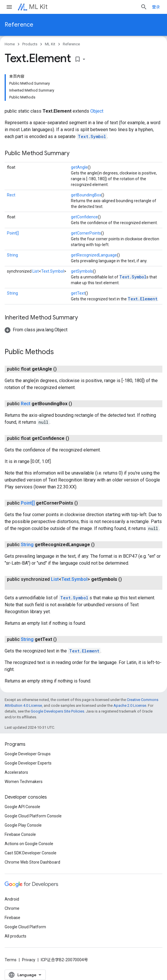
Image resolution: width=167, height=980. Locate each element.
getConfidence (84, 217)
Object (97, 111)
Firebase (12, 918)
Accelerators (16, 772)
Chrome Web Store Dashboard (32, 862)
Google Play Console (23, 825)
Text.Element (143, 299)
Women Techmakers (24, 782)
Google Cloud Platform (25, 927)
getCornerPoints (86, 233)
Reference (19, 25)
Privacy (29, 960)
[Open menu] (9, 7)
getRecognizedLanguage (94, 255)
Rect (11, 195)
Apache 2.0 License (130, 705)
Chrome (12, 908)
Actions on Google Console (29, 844)
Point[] (13, 233)
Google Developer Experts (28, 763)
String (12, 255)
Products (30, 44)
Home (10, 44)
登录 (156, 7)
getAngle (79, 167)
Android (12, 899)
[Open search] (144, 7)
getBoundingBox (86, 195)
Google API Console (22, 807)
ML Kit (38, 7)
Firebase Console (20, 834)
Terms (11, 960)
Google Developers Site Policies (57, 711)
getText (78, 293)
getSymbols (82, 271)
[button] (36, 330)
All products (15, 936)
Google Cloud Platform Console (33, 816)
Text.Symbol (92, 136)
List (36, 271)
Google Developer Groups (28, 754)
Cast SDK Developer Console (31, 853)
